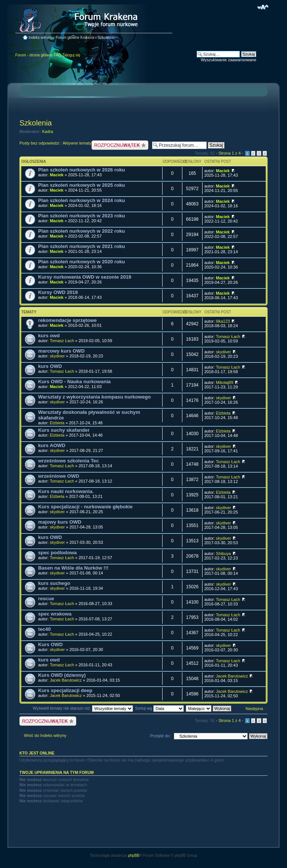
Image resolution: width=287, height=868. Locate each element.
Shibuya (223, 554)
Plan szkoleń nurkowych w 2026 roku (81, 170)
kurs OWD (50, 366)
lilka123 (223, 321)
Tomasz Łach (62, 341)
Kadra (48, 131)
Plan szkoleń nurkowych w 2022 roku (81, 231)
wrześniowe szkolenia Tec (68, 461)
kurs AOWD (52, 445)
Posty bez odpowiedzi (39, 143)
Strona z (230, 153)
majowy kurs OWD (60, 522)
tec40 (44, 629)
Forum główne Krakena (75, 38)
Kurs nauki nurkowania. (66, 491)
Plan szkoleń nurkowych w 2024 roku (81, 200)
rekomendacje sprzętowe (67, 320)
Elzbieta (57, 423)
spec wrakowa (55, 614)
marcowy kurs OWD (61, 351)
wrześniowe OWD (59, 476)
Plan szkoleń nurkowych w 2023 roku (81, 216)
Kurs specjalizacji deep (65, 690)
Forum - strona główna (34, 55)
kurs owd (49, 336)
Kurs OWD (50, 644)
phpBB (134, 855)
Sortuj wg (159, 708)
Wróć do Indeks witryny (45, 735)
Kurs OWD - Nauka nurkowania (74, 382)
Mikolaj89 (225, 382)
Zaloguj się (71, 55)
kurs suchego (54, 583)
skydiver (57, 356)
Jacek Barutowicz (66, 680)
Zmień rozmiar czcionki (263, 7)
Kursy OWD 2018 (58, 292)
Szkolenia (106, 38)
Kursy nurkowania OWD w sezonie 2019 (85, 277)
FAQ (58, 55)
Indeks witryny (41, 38)
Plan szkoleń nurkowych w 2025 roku (81, 185)
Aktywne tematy (77, 143)
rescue (46, 599)
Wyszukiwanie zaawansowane (228, 60)
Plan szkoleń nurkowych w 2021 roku (81, 246)
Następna (254, 709)
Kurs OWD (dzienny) (62, 675)
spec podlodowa (57, 553)
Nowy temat (120, 145)
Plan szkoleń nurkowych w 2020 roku (81, 262)
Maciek (57, 175)
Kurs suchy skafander (64, 430)
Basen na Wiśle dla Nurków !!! (73, 568)
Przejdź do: (161, 736)
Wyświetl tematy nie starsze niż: (83, 708)
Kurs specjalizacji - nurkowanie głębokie (85, 507)
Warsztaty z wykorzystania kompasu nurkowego (94, 397)
